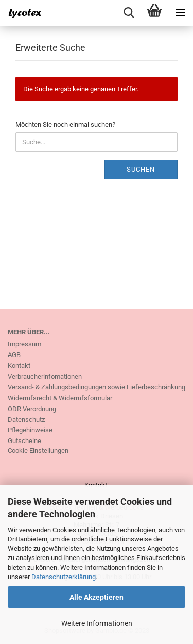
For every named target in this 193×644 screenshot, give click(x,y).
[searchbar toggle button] (129, 13)
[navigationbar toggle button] (180, 13)
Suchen (141, 169)
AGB (14, 355)
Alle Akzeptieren (97, 597)
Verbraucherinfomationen (45, 376)
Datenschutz (26, 420)
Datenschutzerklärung (64, 577)
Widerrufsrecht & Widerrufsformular (60, 398)
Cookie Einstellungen (38, 451)
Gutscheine (24, 441)
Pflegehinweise (30, 430)
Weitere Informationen (97, 623)
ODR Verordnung (32, 409)
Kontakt (19, 366)
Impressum (24, 344)
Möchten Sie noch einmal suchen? (65, 124)
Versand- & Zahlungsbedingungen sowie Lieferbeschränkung (97, 387)
